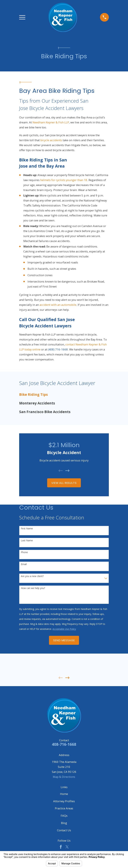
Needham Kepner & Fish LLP (50, 122)
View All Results (64, 483)
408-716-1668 (64, 744)
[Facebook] (61, 847)
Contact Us (64, 830)
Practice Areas (64, 808)
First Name (27, 529)
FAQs (64, 816)
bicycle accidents (51, 140)
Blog (64, 823)
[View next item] (67, 471)
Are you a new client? (32, 576)
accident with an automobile (58, 305)
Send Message (64, 640)
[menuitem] (64, 395)
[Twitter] (67, 847)
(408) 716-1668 (58, 349)
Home (64, 794)
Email (24, 564)
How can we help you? (33, 588)
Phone (24, 552)
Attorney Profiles (64, 801)
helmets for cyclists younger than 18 (64, 180)
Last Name (27, 541)
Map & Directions (64, 777)
